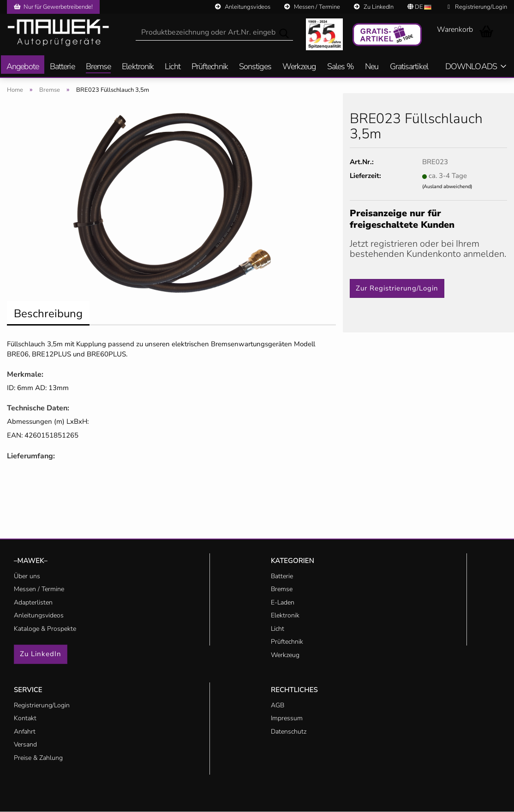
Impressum (287, 718)
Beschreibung (48, 314)
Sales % (341, 67)
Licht (173, 67)
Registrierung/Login (477, 7)
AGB (278, 705)
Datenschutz (289, 732)
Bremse (99, 67)
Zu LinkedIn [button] (41, 654)
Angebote (23, 67)
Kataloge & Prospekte (45, 629)
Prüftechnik (210, 67)
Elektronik (138, 67)
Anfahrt (25, 732)
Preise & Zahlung (38, 758)
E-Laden (283, 602)
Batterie (62, 67)
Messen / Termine (312, 7)
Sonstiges (255, 67)
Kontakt (25, 718)
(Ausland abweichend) (447, 187)
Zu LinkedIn (374, 7)
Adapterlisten (33, 602)
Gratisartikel (409, 67)
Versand (25, 744)
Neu (372, 67)
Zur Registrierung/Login (397, 288)
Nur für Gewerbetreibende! (53, 7)
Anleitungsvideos (243, 7)
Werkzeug (299, 67)
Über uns (27, 576)
